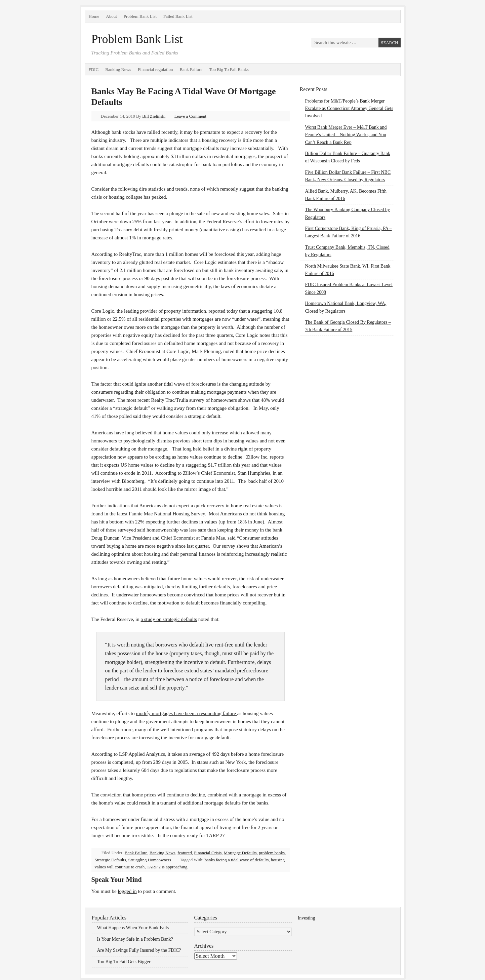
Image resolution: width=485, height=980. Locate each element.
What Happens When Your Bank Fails (133, 928)
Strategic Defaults (111, 860)
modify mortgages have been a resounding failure (187, 713)
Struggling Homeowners (150, 860)
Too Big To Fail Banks (229, 69)
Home (94, 16)
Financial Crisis (208, 853)
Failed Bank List (178, 16)
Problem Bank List (140, 16)
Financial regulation (155, 69)
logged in (127, 891)
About (111, 16)
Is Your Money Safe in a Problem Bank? (135, 939)
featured (185, 853)
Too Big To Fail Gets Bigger (124, 962)
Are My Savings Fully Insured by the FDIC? (139, 950)
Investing (307, 918)
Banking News (118, 69)
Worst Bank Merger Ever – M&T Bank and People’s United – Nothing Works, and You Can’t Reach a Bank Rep (346, 135)
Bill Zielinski (154, 116)
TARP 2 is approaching (167, 867)
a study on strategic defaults (169, 619)
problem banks (272, 853)
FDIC (94, 69)
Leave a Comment (190, 116)
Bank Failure (191, 69)
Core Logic (103, 311)
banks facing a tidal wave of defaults (237, 860)
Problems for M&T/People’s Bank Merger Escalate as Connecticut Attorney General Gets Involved (349, 109)
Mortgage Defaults (240, 853)
